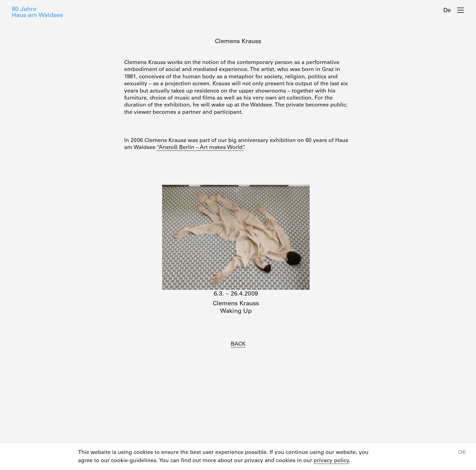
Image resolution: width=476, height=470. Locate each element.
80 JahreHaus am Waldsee (37, 12)
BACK (238, 344)
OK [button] (462, 452)
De (447, 10)
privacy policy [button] (331, 460)
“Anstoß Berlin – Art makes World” (200, 147)
